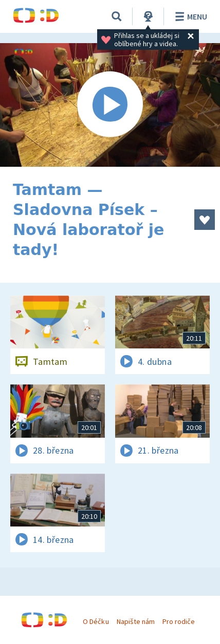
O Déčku (96, 621)
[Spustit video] (110, 105)
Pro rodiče (179, 621)
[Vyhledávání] (117, 16)
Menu (189, 16)
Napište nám (136, 621)
